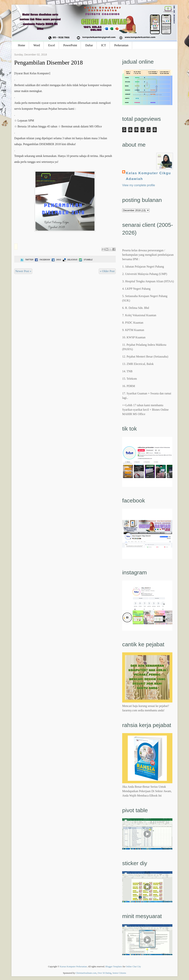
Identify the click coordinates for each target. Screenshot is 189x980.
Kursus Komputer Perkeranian (73, 967)
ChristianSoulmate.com (86, 973)
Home (22, 45)
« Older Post (107, 271)
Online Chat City (133, 967)
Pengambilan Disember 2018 (48, 63)
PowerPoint (70, 45)
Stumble (85, 260)
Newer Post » (23, 271)
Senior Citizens (119, 973)
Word (37, 45)
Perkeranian (121, 45)
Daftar (89, 45)
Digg (56, 260)
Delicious (70, 260)
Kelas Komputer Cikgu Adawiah (148, 176)
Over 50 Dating (105, 973)
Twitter (26, 260)
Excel (51, 45)
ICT (104, 45)
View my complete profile (139, 185)
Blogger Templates (114, 967)
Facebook (42, 260)
